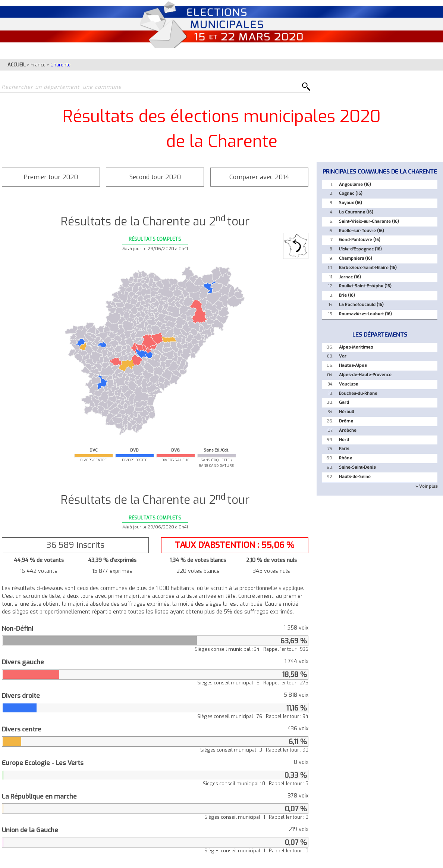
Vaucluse (348, 384)
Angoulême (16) (355, 185)
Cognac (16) (351, 193)
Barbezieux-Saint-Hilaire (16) (368, 268)
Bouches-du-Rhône (358, 394)
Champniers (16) (356, 258)
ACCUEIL (17, 65)
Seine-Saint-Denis (357, 467)
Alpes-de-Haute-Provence (365, 375)
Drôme (346, 421)
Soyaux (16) (351, 203)
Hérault (347, 412)
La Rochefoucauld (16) (361, 305)
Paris (344, 449)
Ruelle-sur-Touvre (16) (362, 231)
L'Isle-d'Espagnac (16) (360, 249)
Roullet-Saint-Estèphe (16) (365, 286)
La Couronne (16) (356, 212)
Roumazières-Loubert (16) (365, 314)
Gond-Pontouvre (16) (360, 240)
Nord (344, 440)
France (38, 65)
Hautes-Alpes (353, 366)
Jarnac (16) (350, 277)
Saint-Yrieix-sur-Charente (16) (369, 221)
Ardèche (348, 430)
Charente (60, 65)
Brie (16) (347, 295)
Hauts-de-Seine (355, 477)
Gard (344, 402)
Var (343, 356)
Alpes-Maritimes (356, 347)
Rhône (345, 458)
